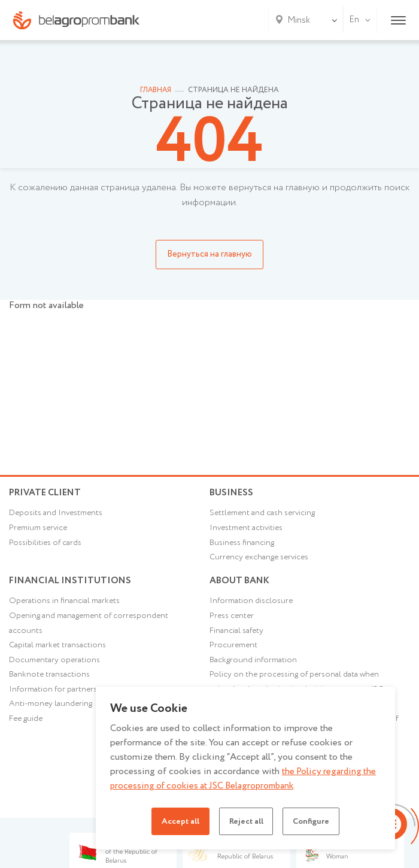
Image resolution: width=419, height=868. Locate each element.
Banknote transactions (50, 684)
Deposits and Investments (58, 516)
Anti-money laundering (52, 715)
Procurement (234, 654)
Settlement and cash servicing (265, 516)
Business (233, 493)
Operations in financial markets (66, 609)
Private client (48, 493)
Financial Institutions (72, 585)
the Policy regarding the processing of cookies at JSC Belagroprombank (245, 779)
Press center (233, 625)
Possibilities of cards (47, 547)
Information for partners (54, 700)
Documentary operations (55, 669)
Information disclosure (252, 609)
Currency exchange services (262, 562)
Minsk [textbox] (299, 20)
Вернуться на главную (209, 254)
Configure (315, 821)
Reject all (245, 821)
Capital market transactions (59, 654)
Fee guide (27, 730)
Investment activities (248, 531)
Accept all (175, 821)
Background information (254, 669)
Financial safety (237, 639)
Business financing (243, 547)
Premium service (40, 531)
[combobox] (297, 20)
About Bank (241, 585)
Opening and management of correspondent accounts (91, 632)
